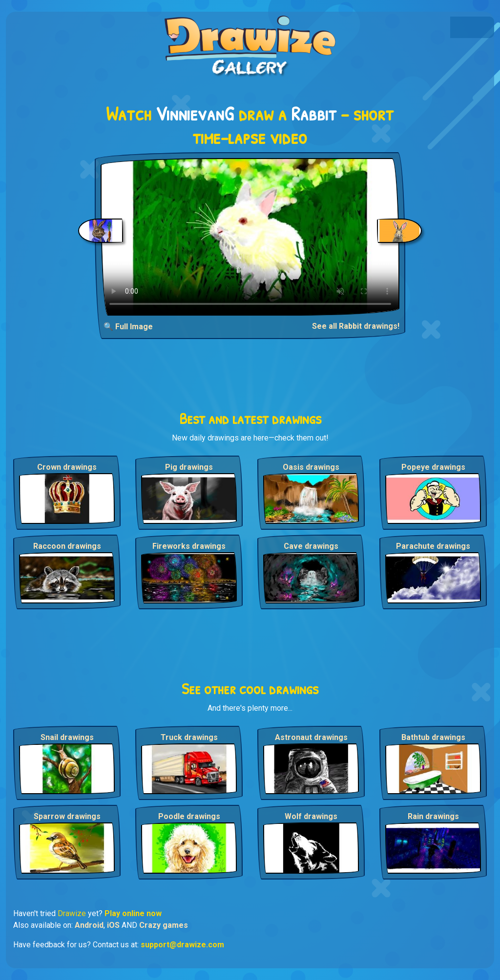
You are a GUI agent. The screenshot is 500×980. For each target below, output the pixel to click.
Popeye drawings (433, 467)
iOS (113, 925)
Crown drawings (67, 467)
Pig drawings (189, 467)
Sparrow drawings (67, 816)
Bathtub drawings (433, 737)
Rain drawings (433, 816)
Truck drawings (189, 737)
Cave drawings (311, 546)
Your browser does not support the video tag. (250, 237)
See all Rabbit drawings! (356, 326)
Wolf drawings (311, 816)
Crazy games (164, 925)
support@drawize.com (182, 945)
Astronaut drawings (311, 737)
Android (89, 925)
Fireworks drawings (189, 546)
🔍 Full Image (128, 327)
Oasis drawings (311, 467)
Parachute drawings (433, 546)
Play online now (133, 913)
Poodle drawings (189, 816)
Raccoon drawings (67, 546)
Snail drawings (67, 737)
